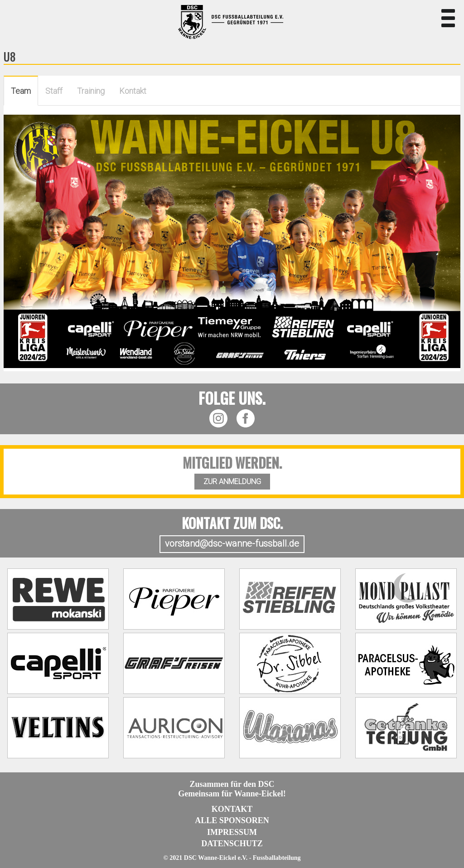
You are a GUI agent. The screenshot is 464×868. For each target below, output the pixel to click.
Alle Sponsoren (232, 820)
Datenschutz (232, 844)
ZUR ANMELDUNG (232, 482)
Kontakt (133, 91)
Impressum (232, 832)
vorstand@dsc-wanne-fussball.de (232, 543)
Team (21, 91)
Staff (54, 91)
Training (91, 91)
